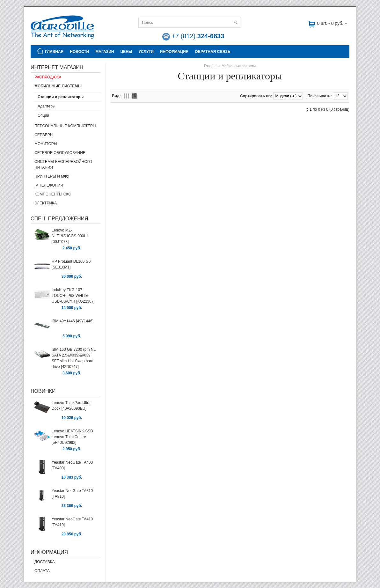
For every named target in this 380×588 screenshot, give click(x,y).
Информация (174, 52)
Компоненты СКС (53, 194)
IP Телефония (49, 185)
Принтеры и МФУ (52, 176)
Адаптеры (47, 106)
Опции (43, 115)
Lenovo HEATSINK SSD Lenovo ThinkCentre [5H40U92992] (72, 437)
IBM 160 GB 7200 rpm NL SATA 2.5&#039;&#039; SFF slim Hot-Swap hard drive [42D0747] (74, 358)
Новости (79, 52)
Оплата (42, 571)
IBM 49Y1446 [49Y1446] (73, 321)
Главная (49, 51)
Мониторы (46, 144)
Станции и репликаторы (61, 97)
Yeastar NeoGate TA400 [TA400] (72, 465)
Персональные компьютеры (65, 126)
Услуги (146, 52)
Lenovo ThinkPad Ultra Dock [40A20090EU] (71, 406)
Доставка (45, 562)
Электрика (46, 203)
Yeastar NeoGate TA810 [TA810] (72, 494)
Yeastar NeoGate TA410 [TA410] (72, 522)
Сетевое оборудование (60, 153)
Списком (134, 96)
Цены (126, 52)
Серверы (44, 135)
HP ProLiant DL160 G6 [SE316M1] (71, 264)
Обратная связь (212, 52)
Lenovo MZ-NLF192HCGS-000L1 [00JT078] (70, 236)
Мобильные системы (58, 86)
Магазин (105, 52)
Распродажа (48, 77)
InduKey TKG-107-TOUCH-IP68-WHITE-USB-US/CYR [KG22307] (73, 296)
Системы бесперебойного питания (63, 165)
